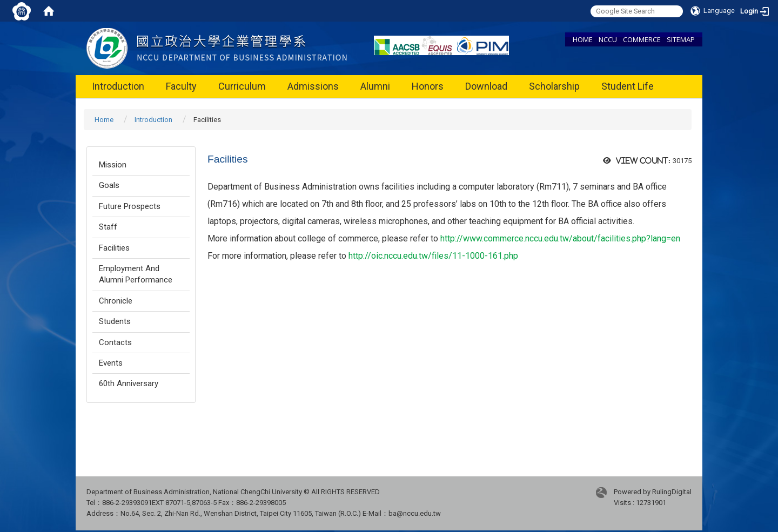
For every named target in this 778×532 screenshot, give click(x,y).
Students (115, 321)
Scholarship (554, 86)
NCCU (608, 39)
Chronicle (116, 301)
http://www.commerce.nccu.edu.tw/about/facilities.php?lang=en (560, 238)
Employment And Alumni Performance (136, 274)
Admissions (313, 86)
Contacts (115, 342)
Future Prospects (130, 206)
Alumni (375, 86)
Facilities (114, 248)
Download (486, 86)
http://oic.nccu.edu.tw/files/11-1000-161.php (433, 256)
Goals (109, 185)
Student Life (628, 86)
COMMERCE (642, 39)
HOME (583, 39)
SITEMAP (681, 39)
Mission (113, 165)
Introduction (118, 86)
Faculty (181, 86)
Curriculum (242, 86)
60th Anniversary (129, 383)
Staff (108, 227)
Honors (428, 86)
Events (111, 363)
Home (104, 120)
